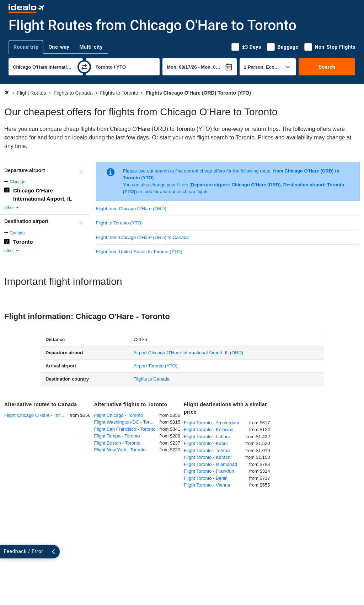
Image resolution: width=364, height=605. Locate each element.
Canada (17, 233)
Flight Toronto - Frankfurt (209, 471)
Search (327, 67)
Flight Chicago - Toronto (119, 415)
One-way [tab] (59, 47)
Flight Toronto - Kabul (206, 443)
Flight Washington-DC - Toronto (126, 422)
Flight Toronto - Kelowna (209, 429)
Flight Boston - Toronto (117, 443)
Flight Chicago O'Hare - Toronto (37, 415)
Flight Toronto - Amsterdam (212, 423)
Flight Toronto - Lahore (207, 437)
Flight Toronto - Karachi (208, 457)
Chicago (17, 182)
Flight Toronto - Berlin (206, 478)
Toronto (23, 242)
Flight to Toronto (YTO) (119, 223)
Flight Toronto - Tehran (207, 450)
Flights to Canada (151, 379)
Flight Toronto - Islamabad (210, 464)
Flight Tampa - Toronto (117, 436)
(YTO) (155, 366)
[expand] (6, 552)
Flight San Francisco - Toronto (125, 429)
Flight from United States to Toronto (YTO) (139, 252)
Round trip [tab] (26, 47)
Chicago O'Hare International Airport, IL (42, 195)
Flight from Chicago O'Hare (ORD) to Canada (143, 237)
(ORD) (188, 353)
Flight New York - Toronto (120, 450)
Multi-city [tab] (91, 47)
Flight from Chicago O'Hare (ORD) (131, 209)
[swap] (84, 67)
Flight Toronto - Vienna (207, 485)
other (12, 208)
